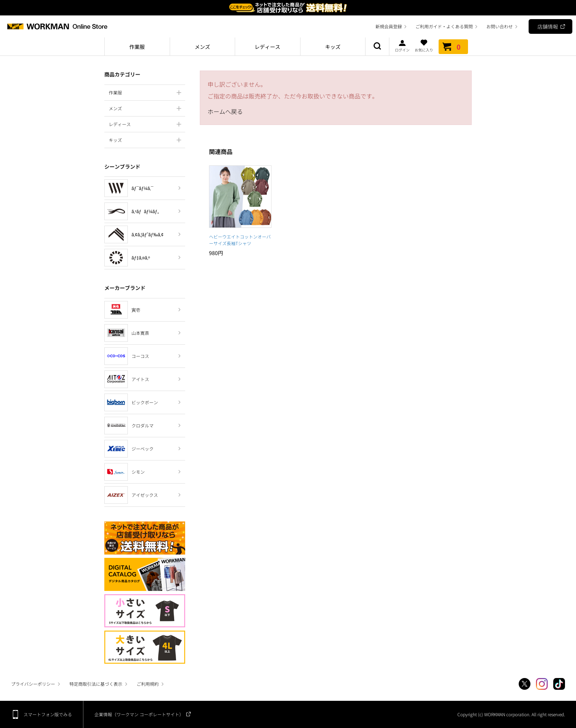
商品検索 (377, 47)
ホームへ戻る (225, 111)
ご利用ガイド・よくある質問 (444, 26)
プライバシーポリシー (33, 684)
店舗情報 (548, 26)
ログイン (402, 46)
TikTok (559, 684)
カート (453, 47)
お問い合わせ (500, 26)
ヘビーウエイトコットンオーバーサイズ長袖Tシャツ (240, 240)
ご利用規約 (148, 684)
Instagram (542, 684)
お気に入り (424, 46)
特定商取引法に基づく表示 (96, 684)
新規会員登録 (389, 26)
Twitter (525, 684)
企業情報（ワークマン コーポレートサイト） (139, 714)
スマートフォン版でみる (48, 714)
